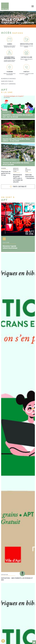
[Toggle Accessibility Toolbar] (3, 641)
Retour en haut (34, 641)
